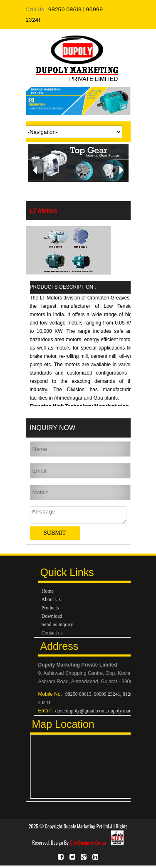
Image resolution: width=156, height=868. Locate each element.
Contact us (52, 635)
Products (50, 610)
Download (52, 619)
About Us (51, 602)
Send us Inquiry (57, 627)
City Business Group (97, 845)
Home (48, 594)
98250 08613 (64, 9)
